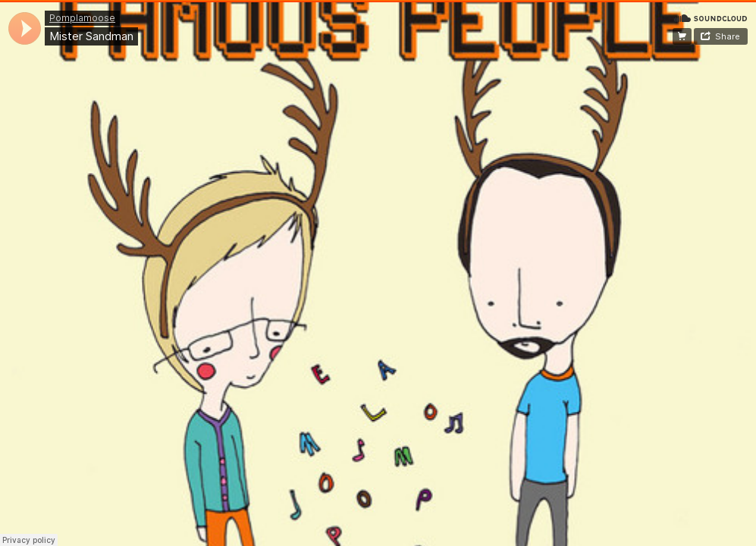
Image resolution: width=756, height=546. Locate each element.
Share (728, 36)
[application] (25, 28)
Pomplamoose (82, 18)
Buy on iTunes (682, 36)
